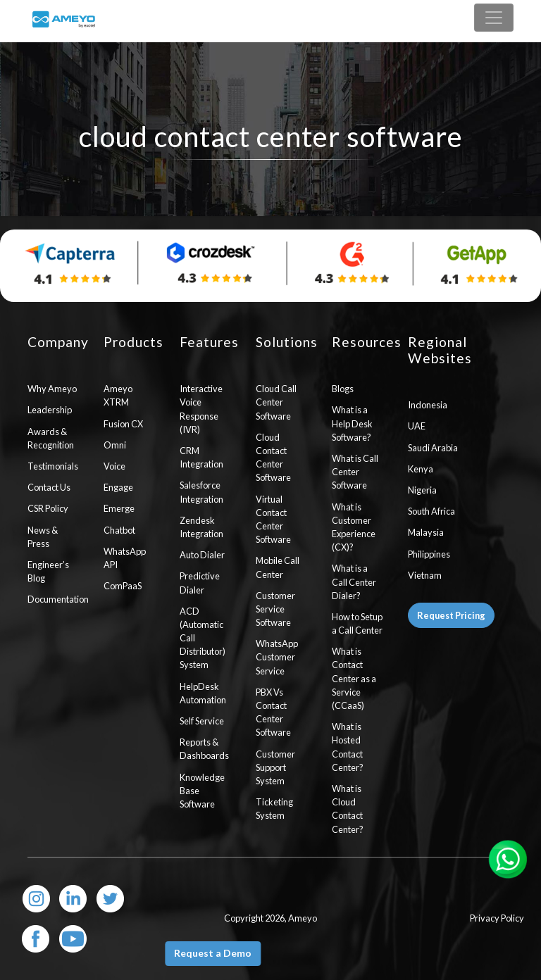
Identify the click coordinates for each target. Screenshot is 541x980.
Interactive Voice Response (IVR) (201, 409)
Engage (118, 487)
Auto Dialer (202, 555)
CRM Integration (201, 457)
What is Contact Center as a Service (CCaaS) (354, 678)
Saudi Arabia (433, 448)
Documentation (55, 599)
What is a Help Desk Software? (352, 423)
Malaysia (426, 532)
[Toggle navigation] (494, 18)
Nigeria (422, 490)
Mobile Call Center (278, 567)
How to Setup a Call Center (357, 623)
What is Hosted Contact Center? (348, 747)
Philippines (429, 554)
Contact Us (49, 487)
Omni (115, 445)
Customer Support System (275, 767)
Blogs (343, 389)
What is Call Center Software (355, 472)
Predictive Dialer (200, 583)
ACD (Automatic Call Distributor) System (203, 638)
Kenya (421, 469)
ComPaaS (123, 586)
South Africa (431, 511)
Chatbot (119, 530)
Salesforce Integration (201, 492)
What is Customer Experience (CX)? (354, 527)
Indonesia (428, 405)
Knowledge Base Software (202, 791)
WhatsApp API (125, 558)
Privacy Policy (497, 918)
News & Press (43, 537)
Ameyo (303, 918)
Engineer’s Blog (48, 571)
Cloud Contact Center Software (273, 458)
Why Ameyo (52, 389)
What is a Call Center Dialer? (354, 582)
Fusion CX (123, 424)
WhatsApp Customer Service (277, 657)
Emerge (119, 508)
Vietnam (425, 575)
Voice (114, 466)
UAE (417, 426)
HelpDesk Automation (203, 693)
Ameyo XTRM (118, 395)
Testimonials (53, 466)
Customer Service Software (275, 609)
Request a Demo (213, 953)
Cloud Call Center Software (276, 402)
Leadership (50, 410)
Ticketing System (274, 809)
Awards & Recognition (51, 438)
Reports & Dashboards (204, 749)
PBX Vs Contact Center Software (273, 712)
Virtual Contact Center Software (273, 520)
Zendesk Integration (201, 527)
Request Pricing (451, 615)
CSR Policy (48, 508)
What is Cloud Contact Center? (348, 809)
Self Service (202, 721)
